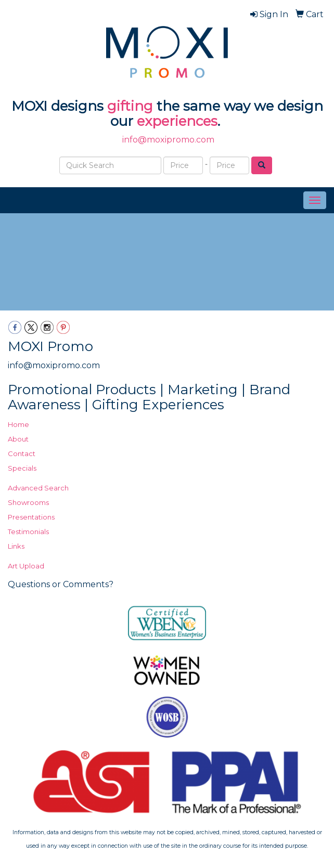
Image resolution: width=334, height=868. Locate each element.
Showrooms (28, 502)
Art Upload (26, 566)
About (18, 439)
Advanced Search (38, 488)
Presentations (31, 517)
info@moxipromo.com (168, 140)
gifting (130, 106)
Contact (22, 454)
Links (16, 546)
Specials (22, 468)
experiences (177, 121)
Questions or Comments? (61, 584)
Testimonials (28, 532)
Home (18, 424)
